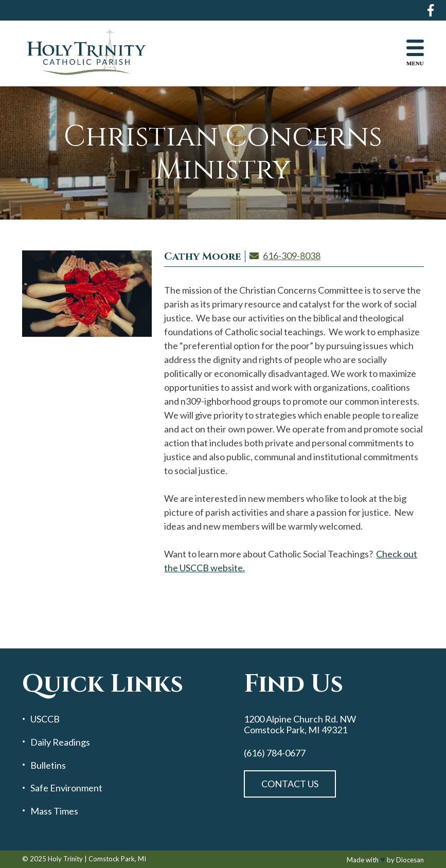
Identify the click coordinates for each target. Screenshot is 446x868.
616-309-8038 (292, 256)
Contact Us (290, 784)
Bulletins (48, 765)
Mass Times (54, 811)
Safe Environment (66, 788)
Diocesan (410, 860)
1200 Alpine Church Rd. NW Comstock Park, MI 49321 (300, 724)
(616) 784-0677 (275, 753)
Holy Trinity (65, 859)
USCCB (45, 719)
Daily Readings (60, 742)
